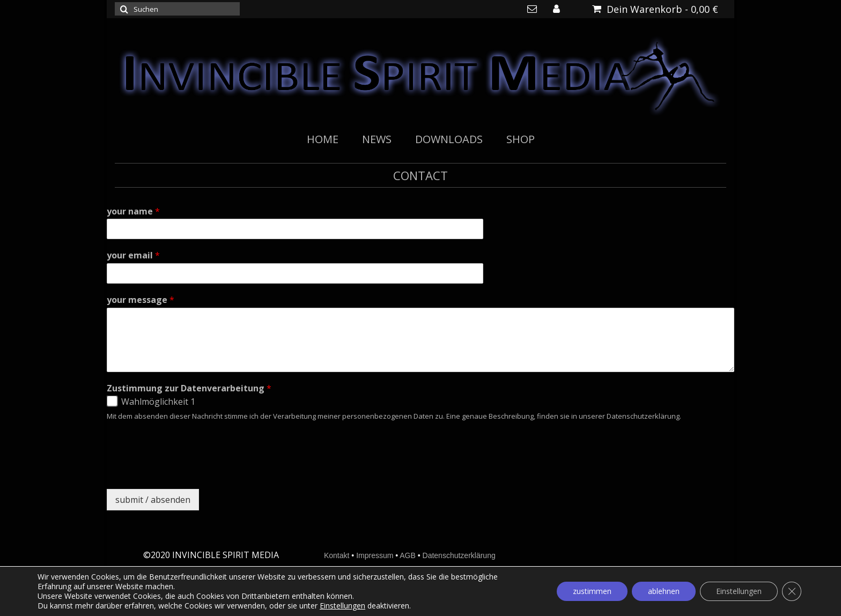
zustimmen (592, 591)
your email (133, 255)
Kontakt (337, 555)
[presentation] (188, 471)
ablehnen (664, 591)
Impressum (375, 555)
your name (133, 211)
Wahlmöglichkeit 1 (158, 402)
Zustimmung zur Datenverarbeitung (189, 388)
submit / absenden (153, 500)
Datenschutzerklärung (459, 555)
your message (141, 300)
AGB (408, 555)
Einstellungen (342, 606)
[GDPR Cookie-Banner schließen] (792, 591)
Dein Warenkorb (655, 9)
